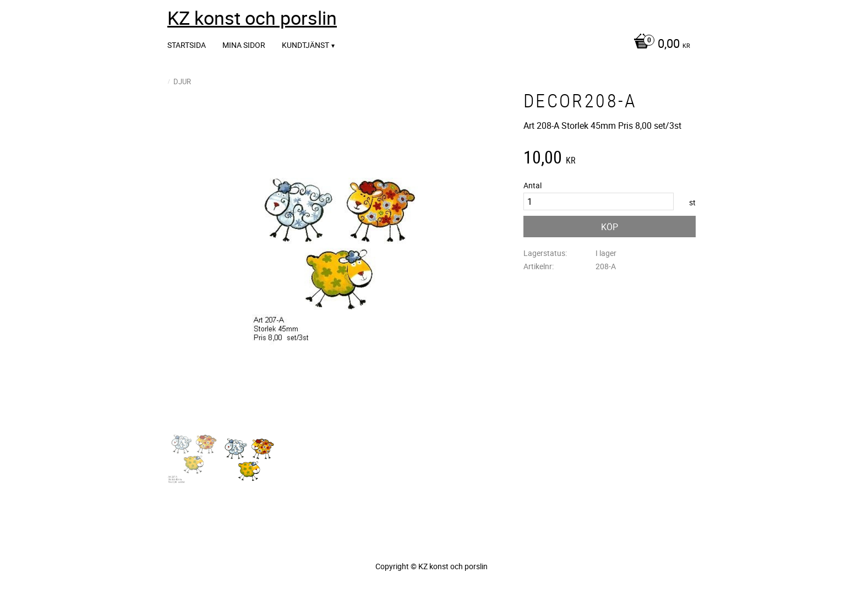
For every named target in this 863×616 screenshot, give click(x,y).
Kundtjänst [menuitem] (305, 45)
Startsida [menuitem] (187, 45)
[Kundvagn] (659, 45)
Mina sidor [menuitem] (244, 45)
